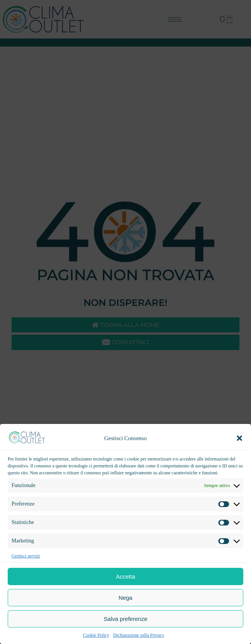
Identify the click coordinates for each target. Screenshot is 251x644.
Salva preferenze (125, 619)
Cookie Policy (96, 635)
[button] (239, 438)
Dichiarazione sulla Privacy (139, 635)
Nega (125, 598)
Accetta (125, 576)
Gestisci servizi (26, 556)
